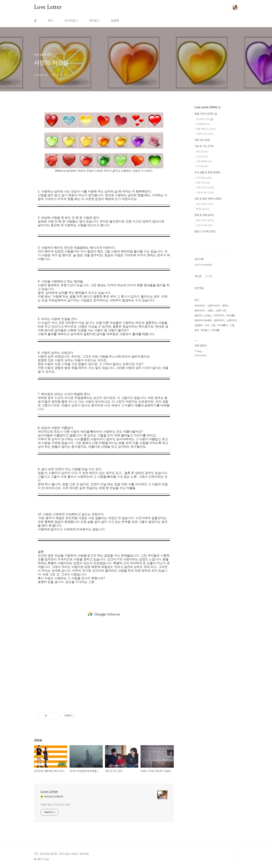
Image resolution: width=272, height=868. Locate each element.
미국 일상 (204, 178)
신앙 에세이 (204, 161)
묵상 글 (202, 152)
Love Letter (48, 7)
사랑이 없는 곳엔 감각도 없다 (55, 805)
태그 (51, 21)
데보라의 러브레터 (203, 434)
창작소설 (203, 209)
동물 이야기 (206, 114)
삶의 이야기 (205, 204)
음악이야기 (200, 424)
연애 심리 (202, 140)
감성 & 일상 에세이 (208, 199)
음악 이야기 (205, 220)
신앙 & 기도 (204, 146)
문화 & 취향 (204, 215)
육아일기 (205, 443)
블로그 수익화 (205, 231)
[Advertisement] (104, 614)
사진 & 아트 (204, 225)
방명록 (115, 21)
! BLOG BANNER (203, 378)
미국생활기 (223, 439)
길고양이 (205, 119)
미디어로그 (71, 21)
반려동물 (203, 124)
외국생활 (230, 429)
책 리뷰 (202, 166)
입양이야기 (219, 434)
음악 (197, 443)
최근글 (198, 389)
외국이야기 (200, 419)
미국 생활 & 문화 (207, 172)
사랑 (213, 439)
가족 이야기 (205, 188)
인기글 (209, 389)
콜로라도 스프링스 (203, 429)
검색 (226, 8)
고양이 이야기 (214, 419)
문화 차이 (203, 183)
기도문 (202, 156)
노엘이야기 (231, 434)
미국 (207, 439)
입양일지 (199, 439)
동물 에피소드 (206, 129)
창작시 (225, 419)
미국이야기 (219, 429)
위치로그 (94, 21)
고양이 (210, 424)
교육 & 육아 (205, 193)
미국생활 (215, 443)
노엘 (232, 439)
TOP (235, 855)
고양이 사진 (205, 134)
